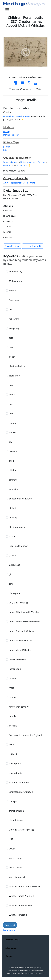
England (41, 162)
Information (11, 948)
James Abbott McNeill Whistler (17, 116)
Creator (7, 112)
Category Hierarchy (16, 178)
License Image (33, 246)
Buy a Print (12, 246)
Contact (9, 956)
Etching (7, 132)
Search (10, 925)
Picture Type (11, 142)
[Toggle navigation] (7, 10)
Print (5, 150)
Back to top (9, 930)
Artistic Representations (14, 183)
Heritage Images (13, 940)
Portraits (31, 183)
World (6, 162)
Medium (9, 127)
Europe (14, 162)
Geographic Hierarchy (17, 158)
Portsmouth (9, 165)
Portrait (7, 147)
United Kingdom (27, 162)
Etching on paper (11, 135)
